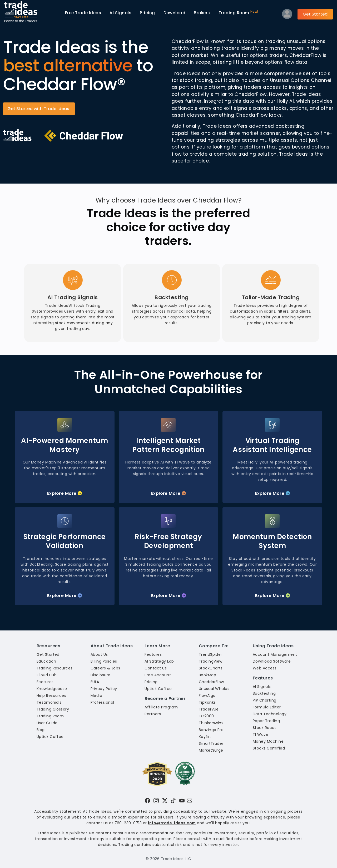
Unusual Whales (214, 689)
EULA (95, 682)
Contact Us (156, 668)
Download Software (272, 661)
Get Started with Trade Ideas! (39, 109)
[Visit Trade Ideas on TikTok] (173, 801)
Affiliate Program (161, 707)
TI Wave (261, 734)
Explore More (65, 493)
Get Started (315, 14)
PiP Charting (265, 700)
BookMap (207, 675)
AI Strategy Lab (159, 661)
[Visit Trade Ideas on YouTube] (182, 801)
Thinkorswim (211, 723)
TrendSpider (210, 654)
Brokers (202, 13)
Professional (102, 702)
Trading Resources (55, 668)
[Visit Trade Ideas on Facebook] (147, 801)
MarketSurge (211, 750)
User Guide (47, 723)
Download (175, 13)
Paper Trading (266, 721)
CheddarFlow (211, 682)
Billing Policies (104, 661)
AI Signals (120, 13)
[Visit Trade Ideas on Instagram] (156, 801)
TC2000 (206, 716)
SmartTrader (211, 743)
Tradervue (209, 709)
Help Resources (51, 696)
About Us (99, 654)
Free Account (158, 675)
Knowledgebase (52, 689)
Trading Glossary (53, 709)
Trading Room (238, 13)
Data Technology (270, 714)
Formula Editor (267, 707)
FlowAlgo (207, 696)
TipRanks (207, 702)
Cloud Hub (47, 675)
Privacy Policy (104, 689)
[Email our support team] (190, 801)
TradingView (211, 661)
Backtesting (264, 693)
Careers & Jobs (105, 668)
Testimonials (49, 702)
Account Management (275, 654)
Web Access (265, 668)
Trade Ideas (83, 13)
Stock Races (265, 728)
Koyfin (205, 737)
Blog (41, 730)
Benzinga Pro (211, 730)
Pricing (147, 13)
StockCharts (211, 668)
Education (46, 661)
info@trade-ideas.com (172, 823)
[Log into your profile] (287, 15)
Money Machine (268, 741)
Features (45, 682)
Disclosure (101, 675)
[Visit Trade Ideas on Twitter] (165, 801)
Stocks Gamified (269, 748)
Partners (153, 714)
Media (96, 696)
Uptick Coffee (50, 737)
